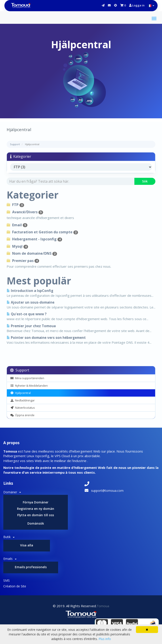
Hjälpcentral (20, 393)
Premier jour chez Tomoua (31, 326)
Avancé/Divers (25, 212)
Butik (9, 537)
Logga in (137, 5)
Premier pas (23, 261)
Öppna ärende (22, 415)
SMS (7, 580)
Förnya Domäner (36, 502)
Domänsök (36, 523)
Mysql (17, 246)
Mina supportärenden (27, 378)
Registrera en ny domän (36, 509)
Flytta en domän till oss (36, 515)
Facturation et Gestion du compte (42, 232)
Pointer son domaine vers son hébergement (46, 338)
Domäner (12, 492)
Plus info (105, 639)
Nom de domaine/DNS (32, 253)
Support (15, 144)
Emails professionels (31, 567)
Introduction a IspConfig (30, 291)
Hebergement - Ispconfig (34, 239)
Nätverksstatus (23, 408)
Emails (10, 559)
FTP (15, 205)
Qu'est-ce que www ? (27, 314)
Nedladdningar (22, 400)
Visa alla (27, 545)
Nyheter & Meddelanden (29, 386)
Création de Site (15, 586)
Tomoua (103, 606)
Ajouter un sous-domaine (30, 302)
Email (17, 225)
